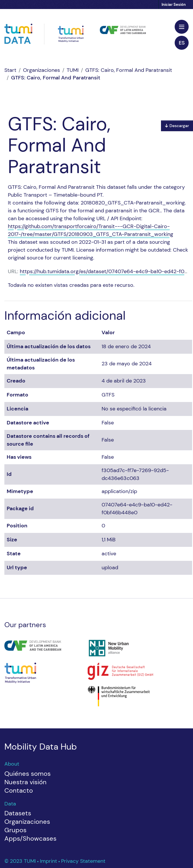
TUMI (73, 70)
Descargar (177, 126)
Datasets (18, 813)
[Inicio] (10, 70)
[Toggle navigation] (182, 27)
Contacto (19, 790)
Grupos (15, 830)
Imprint (49, 861)
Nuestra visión (25, 782)
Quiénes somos (28, 774)
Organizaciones (41, 70)
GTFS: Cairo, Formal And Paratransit (129, 70)
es (182, 43)
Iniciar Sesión (174, 5)
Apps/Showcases (30, 838)
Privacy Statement (83, 861)
